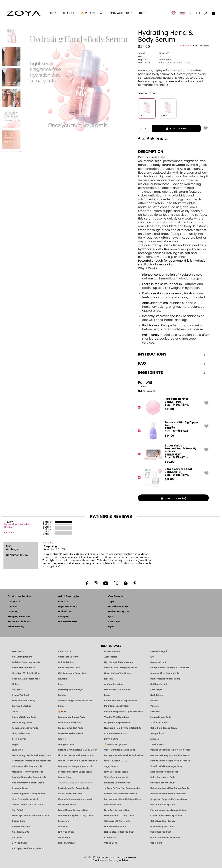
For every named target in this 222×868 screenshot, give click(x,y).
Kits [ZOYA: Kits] (152, 657)
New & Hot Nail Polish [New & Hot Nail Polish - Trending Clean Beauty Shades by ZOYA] (24, 668)
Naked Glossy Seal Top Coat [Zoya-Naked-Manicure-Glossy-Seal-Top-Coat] (119, 832)
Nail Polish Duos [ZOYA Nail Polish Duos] (67, 662)
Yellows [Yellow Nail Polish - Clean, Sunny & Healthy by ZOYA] (155, 706)
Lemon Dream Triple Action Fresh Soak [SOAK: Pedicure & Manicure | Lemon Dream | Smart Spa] (78, 761)
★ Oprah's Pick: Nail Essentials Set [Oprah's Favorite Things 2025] (122, 788)
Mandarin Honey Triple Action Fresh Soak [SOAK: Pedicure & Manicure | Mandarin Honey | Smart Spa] (170, 755)
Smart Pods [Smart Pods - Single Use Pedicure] (64, 838)
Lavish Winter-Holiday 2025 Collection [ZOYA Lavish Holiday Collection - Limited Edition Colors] (170, 668)
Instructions (172, 354)
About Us (63, 602)
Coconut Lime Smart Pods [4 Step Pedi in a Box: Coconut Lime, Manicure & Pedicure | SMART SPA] (26, 679)
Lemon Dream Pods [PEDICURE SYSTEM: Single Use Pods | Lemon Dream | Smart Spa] (161, 717)
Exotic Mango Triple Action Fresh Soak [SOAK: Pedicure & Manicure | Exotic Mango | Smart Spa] (32, 755)
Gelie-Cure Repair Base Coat (119, 750)
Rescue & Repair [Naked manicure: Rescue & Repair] (159, 651)
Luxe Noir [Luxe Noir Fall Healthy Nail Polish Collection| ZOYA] (155, 712)
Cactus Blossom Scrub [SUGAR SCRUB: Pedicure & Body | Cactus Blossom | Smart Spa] (163, 783)
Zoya (111, 602)
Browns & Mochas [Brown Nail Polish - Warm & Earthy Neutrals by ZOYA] (22, 706)
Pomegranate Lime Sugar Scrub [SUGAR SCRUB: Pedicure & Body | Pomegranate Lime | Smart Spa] (75, 772)
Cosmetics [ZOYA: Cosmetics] (110, 838)
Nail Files (63, 827)
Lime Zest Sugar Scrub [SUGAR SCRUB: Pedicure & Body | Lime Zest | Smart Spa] (116, 772)
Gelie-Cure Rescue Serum (164, 728)
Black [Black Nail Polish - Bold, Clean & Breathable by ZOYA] (61, 706)
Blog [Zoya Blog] (143, 13)
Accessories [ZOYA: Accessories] (111, 657)
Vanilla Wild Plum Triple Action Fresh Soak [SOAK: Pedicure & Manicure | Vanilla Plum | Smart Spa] (170, 750)
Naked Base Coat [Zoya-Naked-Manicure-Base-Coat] (21, 827)
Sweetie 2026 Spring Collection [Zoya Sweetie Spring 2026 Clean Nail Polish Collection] (121, 668)
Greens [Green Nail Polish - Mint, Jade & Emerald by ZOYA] (154, 701)
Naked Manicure (118, 607)
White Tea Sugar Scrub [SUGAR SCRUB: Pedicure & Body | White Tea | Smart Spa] (116, 777)
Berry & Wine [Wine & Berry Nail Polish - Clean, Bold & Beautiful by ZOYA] (111, 739)
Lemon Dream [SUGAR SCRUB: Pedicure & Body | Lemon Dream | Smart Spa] (66, 777)
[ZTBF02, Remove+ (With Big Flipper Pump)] (172, 431)
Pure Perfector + (113, 805)
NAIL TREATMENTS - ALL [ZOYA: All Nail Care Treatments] (117, 761)
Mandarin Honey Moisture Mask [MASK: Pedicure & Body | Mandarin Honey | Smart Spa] (75, 799)
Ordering (13, 612)
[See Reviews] (195, 46)
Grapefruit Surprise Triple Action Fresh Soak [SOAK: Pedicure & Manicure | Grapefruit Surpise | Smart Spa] (32, 761)
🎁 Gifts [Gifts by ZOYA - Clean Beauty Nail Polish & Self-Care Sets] (62, 712)
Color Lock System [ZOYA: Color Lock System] (68, 657)
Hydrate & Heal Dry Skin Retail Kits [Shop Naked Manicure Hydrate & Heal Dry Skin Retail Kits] (123, 728)
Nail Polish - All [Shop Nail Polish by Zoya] (159, 684)
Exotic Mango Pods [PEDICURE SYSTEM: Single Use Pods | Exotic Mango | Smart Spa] (22, 722)
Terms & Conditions (19, 622)
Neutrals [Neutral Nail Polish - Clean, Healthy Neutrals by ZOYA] (63, 679)
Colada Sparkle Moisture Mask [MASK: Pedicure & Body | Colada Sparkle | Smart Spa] (121, 794)
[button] (24, 13)
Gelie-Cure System (119, 612)
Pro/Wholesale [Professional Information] (121, 13)
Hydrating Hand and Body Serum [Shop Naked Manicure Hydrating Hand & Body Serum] (75, 783)
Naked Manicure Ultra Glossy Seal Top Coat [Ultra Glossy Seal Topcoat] (170, 788)
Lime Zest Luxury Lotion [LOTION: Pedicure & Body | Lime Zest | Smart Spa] (117, 810)
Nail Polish (18, 810)
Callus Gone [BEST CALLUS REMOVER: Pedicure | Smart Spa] (111, 843)
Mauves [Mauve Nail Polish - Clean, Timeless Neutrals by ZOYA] (155, 739)
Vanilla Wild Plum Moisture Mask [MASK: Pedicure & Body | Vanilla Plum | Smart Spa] (168, 794)
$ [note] (169, 409)
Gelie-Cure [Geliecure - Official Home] (156, 843)
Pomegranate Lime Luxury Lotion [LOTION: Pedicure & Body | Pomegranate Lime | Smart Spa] (168, 810)
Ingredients (172, 373)
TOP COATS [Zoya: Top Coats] (18, 651)
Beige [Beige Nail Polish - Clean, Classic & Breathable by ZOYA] (15, 744)
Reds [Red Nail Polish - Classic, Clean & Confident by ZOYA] (61, 684)
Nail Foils (17, 838)
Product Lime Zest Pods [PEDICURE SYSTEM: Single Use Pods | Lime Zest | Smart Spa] (71, 728)
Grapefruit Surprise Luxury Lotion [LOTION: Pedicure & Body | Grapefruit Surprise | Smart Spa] (76, 816)
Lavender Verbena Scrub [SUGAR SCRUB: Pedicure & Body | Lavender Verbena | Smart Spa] (117, 783)
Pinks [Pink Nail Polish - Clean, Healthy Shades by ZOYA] (15, 684)
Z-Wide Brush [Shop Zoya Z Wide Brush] (158, 744)
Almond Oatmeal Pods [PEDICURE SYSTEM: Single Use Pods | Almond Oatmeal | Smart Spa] (24, 717)
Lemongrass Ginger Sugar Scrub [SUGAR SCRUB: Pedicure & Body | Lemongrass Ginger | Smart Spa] (75, 766)
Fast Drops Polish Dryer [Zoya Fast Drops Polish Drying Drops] (71, 690)
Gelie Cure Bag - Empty (163, 821)
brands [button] (69, 13)
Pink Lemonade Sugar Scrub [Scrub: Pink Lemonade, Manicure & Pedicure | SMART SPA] (165, 679)
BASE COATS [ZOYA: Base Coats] (65, 651)
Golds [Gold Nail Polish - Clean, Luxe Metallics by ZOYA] (15, 712)
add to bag (169, 129)
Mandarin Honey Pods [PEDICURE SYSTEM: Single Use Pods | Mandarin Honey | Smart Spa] (70, 722)
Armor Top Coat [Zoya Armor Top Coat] (21, 695)
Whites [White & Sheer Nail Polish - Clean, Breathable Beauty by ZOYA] (62, 739)
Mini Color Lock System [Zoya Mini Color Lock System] (117, 706)
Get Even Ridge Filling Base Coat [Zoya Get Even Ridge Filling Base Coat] (75, 701)
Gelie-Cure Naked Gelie (163, 777)
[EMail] (162, 138)
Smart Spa (114, 622)
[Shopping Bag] (214, 14)
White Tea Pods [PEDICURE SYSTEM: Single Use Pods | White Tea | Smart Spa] (159, 722)
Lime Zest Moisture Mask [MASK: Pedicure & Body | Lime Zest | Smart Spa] (25, 799)
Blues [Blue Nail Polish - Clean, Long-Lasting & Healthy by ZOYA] (107, 695)
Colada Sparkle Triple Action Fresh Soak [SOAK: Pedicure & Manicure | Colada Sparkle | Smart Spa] (170, 761)
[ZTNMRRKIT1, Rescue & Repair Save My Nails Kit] (172, 454)
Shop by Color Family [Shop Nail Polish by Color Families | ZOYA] (24, 701)
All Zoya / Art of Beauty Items (28, 848)
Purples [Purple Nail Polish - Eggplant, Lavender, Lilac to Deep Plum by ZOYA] (62, 695)
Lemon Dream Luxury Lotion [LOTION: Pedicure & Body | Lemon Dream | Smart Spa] (119, 816)
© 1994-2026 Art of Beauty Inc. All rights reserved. (111, 859)
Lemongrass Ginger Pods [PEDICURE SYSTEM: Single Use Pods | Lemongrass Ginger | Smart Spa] (71, 717)
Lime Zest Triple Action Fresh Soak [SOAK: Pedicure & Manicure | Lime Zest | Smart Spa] (76, 755)
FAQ (172, 363)
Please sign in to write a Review (17, 526)
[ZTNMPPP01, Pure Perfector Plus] (172, 407)
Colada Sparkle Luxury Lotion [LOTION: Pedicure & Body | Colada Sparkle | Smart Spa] (166, 816)
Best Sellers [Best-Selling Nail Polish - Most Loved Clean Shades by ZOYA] (157, 695)
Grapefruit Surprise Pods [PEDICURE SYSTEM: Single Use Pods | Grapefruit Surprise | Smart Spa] (117, 722)
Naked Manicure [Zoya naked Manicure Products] (67, 843)
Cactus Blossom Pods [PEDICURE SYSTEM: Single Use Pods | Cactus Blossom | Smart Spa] (116, 733)
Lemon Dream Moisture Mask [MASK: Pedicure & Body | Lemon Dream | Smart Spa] (28, 805)
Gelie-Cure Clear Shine (70, 794)
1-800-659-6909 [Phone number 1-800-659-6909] (68, 622)
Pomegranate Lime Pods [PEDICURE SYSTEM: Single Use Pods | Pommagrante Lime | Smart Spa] (25, 728)
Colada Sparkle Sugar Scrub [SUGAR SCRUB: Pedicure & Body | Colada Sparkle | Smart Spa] (27, 766)
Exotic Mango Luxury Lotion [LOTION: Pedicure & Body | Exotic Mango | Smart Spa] (73, 810)
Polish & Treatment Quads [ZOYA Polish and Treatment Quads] (26, 662)
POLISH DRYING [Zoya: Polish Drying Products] (112, 651)
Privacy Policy (16, 627)
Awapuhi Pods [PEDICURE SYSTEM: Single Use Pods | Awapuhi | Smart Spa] (158, 733)
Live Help (13, 607)
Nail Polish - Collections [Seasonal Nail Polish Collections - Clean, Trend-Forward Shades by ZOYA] (117, 690)
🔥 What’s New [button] (92, 13)
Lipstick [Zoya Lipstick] (108, 679)
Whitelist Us (65, 612)
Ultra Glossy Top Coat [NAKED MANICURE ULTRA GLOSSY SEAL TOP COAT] (162, 827)
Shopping (64, 617)
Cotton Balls (19, 821)
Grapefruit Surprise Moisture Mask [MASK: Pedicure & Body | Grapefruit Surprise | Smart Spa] (169, 799)
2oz (150, 57)
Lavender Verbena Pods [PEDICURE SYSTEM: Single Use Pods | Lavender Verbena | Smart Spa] (71, 733)
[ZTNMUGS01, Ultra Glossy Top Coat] (172, 478)
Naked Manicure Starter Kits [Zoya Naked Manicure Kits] (165, 838)
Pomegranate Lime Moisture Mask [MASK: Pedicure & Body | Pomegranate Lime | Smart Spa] (123, 799)
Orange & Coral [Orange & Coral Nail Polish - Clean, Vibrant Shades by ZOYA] (66, 744)
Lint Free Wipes (66, 832)
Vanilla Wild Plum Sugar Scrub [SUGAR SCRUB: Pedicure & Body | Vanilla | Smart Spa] (167, 766)
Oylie (111, 627)
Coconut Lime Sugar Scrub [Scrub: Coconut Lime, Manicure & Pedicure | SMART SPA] (165, 673)
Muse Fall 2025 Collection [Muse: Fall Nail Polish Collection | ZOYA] (26, 673)
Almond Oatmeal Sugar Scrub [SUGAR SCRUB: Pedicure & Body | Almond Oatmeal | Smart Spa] (28, 783)
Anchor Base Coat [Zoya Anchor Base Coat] (114, 684)
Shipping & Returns (19, 617)
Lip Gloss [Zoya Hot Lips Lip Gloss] (17, 690)
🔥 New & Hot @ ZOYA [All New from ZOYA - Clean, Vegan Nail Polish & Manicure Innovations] (116, 744)
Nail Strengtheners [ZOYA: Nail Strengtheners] (22, 657)
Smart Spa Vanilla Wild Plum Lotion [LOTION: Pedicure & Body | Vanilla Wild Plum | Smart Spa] (31, 816)
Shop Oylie (18, 750)
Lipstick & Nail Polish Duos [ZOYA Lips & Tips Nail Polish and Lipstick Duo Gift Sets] (119, 662)
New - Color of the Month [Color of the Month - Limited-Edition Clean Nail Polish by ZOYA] (118, 673)
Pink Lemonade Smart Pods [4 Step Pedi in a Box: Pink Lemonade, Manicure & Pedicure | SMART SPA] (73, 673)
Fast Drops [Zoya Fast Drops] (156, 690)
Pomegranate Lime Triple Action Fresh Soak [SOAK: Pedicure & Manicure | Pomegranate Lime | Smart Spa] (124, 755)
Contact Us (14, 602)
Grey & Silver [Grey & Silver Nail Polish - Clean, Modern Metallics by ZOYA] (19, 739)
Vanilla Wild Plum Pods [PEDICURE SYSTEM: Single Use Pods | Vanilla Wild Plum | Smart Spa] (117, 717)
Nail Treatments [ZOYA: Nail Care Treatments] (21, 832)
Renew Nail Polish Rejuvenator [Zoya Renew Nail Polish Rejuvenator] (121, 701)
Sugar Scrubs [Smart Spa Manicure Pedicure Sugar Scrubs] (111, 766)
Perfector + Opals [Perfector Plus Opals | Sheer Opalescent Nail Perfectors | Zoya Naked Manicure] (67, 805)
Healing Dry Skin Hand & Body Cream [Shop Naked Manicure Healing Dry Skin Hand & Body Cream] (78, 750)
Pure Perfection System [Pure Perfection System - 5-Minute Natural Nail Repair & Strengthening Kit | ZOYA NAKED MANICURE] (163, 805)
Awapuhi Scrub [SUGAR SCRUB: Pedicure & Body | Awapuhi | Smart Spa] (20, 788)
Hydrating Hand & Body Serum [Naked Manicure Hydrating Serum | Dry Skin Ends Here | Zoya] (28, 794)
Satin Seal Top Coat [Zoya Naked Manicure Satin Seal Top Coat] (161, 832)
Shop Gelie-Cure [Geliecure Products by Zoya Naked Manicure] (21, 733)
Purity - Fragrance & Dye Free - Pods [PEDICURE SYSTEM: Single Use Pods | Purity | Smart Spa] (124, 712)
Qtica (111, 617)
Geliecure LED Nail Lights (117, 821)
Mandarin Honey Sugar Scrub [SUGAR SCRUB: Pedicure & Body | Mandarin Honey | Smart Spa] (28, 772)
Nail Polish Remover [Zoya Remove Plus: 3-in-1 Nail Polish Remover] (115, 827)
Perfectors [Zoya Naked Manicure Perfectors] (63, 821)
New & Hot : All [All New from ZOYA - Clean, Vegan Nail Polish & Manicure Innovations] (158, 662)
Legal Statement (68, 607)
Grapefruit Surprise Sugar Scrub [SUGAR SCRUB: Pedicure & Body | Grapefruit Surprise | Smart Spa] (29, 777)
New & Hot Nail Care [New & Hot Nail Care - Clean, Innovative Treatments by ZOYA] (69, 668)
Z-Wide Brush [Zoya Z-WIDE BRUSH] (19, 843)
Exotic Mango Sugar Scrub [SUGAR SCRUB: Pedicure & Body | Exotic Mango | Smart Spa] (164, 772)
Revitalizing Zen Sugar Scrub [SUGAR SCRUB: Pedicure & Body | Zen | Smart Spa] (73, 788)
